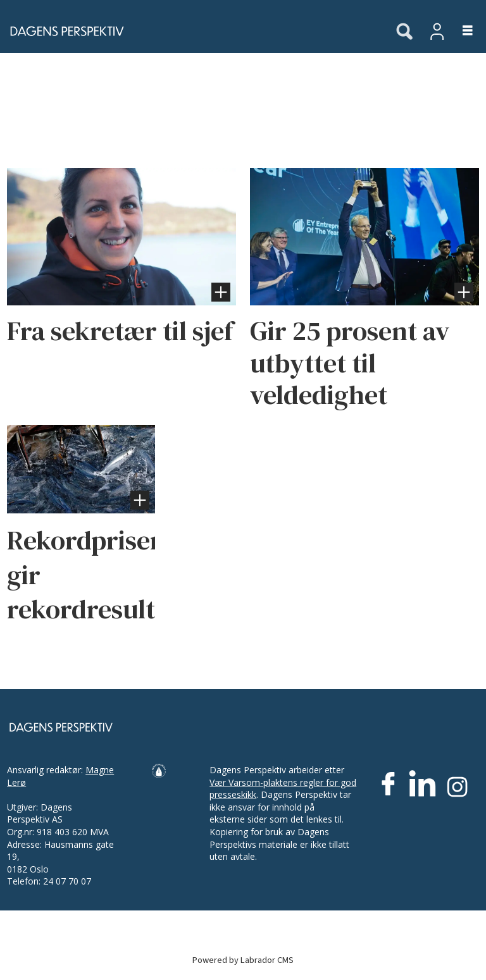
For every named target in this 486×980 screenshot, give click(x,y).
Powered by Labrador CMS (243, 960)
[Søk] (404, 32)
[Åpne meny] (460, 31)
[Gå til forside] (63, 31)
